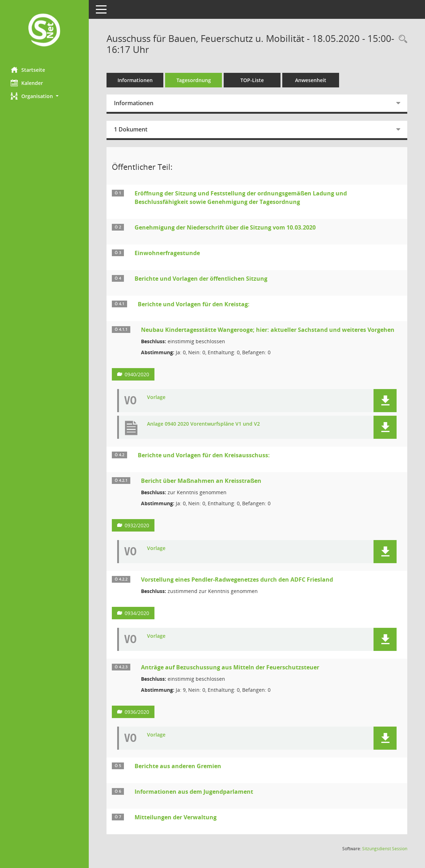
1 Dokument (131, 129)
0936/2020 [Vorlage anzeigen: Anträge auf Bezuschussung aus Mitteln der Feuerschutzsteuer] (137, 712)
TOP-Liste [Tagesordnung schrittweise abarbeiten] (252, 80)
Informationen (135, 80)
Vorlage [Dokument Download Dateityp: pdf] (156, 397)
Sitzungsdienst (385, 849)
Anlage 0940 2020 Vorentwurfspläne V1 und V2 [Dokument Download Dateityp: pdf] (203, 424)
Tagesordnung (194, 80)
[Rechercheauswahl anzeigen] (401, 39)
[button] (44, 96)
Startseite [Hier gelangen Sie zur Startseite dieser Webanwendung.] (28, 70)
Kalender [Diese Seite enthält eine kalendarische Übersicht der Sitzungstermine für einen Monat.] (27, 83)
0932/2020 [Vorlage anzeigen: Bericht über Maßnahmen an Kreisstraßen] (137, 525)
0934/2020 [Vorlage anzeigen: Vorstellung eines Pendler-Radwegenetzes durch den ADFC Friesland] (137, 613)
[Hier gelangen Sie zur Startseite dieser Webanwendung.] (44, 31)
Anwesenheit (311, 80)
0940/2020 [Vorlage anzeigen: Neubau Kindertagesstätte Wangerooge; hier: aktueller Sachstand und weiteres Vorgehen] (137, 374)
